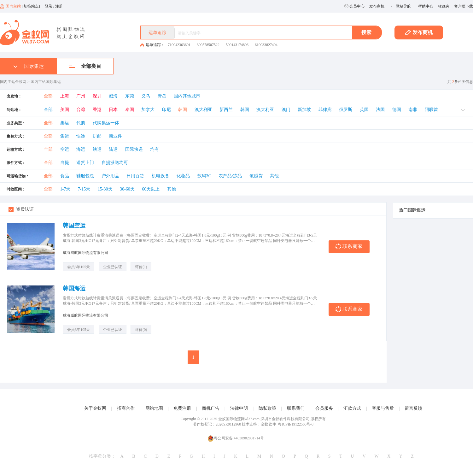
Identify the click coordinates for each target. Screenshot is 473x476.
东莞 (130, 96)
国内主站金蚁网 (13, 82)
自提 (65, 163)
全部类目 (85, 66)
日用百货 (135, 176)
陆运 (113, 149)
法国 (380, 110)
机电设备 (161, 176)
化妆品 (183, 176)
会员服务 (324, 408)
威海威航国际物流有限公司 (85, 253)
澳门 (286, 110)
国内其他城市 (187, 96)
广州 (81, 96)
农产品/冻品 (230, 176)
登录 (49, 6)
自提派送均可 (115, 163)
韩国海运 (74, 288)
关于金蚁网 (95, 408)
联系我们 (296, 408)
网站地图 (154, 408)
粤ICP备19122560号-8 (296, 424)
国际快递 (134, 149)
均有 (155, 149)
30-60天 (127, 189)
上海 (65, 96)
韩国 (183, 110)
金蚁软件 (268, 424)
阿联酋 (431, 110)
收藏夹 (444, 6)
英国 (364, 110)
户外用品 (110, 176)
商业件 (115, 136)
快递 (81, 136)
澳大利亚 (203, 110)
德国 (397, 110)
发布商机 (377, 6)
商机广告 (211, 408)
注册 (59, 6)
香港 (97, 110)
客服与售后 (383, 408)
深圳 (97, 96)
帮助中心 (426, 6)
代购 (81, 123)
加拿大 (148, 110)
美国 (65, 110)
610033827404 (266, 45)
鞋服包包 (85, 176)
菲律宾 (325, 110)
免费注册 (182, 408)
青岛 (162, 96)
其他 (274, 176)
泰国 (130, 110)
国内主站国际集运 (46, 82)
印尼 (166, 110)
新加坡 (304, 110)
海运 (81, 149)
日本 (113, 110)
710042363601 (179, 45)
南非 (413, 110)
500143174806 (237, 45)
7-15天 (84, 189)
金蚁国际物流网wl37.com (239, 419)
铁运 (97, 149)
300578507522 (208, 45)
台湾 (81, 110)
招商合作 (126, 408)
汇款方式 (352, 408)
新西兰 (226, 110)
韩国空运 (74, 226)
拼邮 (97, 136)
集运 (65, 123)
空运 (65, 149)
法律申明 (239, 408)
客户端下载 (464, 6)
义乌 (146, 96)
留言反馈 (413, 408)
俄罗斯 (346, 110)
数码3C (204, 176)
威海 (113, 96)
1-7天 (65, 189)
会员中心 (354, 6)
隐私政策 (267, 408)
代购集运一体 (106, 123)
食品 (65, 176)
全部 (48, 96)
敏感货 (256, 176)
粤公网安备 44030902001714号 (236, 438)
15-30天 (105, 189)
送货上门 (85, 163)
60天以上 (151, 189)
